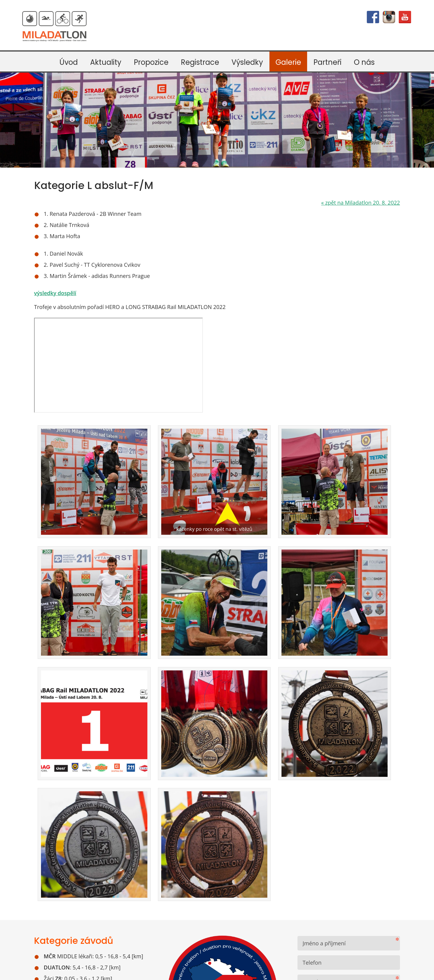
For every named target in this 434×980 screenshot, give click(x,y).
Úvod (69, 62)
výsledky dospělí (55, 293)
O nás (364, 62)
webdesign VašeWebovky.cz (224, 972)
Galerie (288, 62)
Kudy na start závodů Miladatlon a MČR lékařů (83, 866)
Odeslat (327, 834)
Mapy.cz (121, 849)
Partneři (327, 62)
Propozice (151, 62)
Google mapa (88, 849)
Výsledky (247, 62)
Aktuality (106, 62)
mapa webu (267, 972)
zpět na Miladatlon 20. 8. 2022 (360, 203)
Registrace (200, 62)
